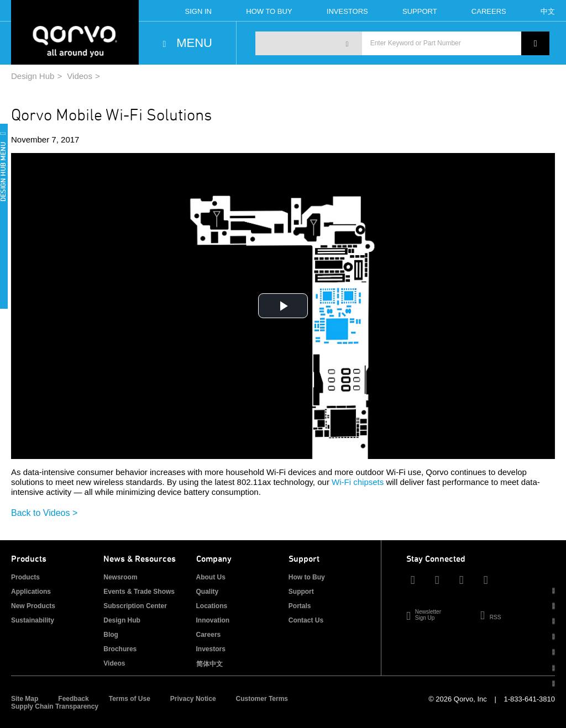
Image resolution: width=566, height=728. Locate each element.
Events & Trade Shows (139, 592)
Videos (80, 76)
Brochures (120, 649)
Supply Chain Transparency (55, 706)
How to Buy (307, 577)
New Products (33, 606)
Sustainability (33, 620)
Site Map (25, 699)
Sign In (198, 11)
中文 (548, 11)
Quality (208, 592)
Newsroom (120, 577)
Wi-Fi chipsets (358, 482)
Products (25, 577)
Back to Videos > (44, 513)
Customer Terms (262, 699)
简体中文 (209, 664)
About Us (211, 577)
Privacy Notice (193, 699)
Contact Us (306, 620)
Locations (212, 606)
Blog (111, 635)
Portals (300, 606)
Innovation (213, 620)
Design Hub (33, 76)
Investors (347, 11)
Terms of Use (130, 699)
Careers (489, 11)
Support (420, 11)
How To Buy (269, 11)
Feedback (73, 699)
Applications (31, 592)
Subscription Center (135, 606)
